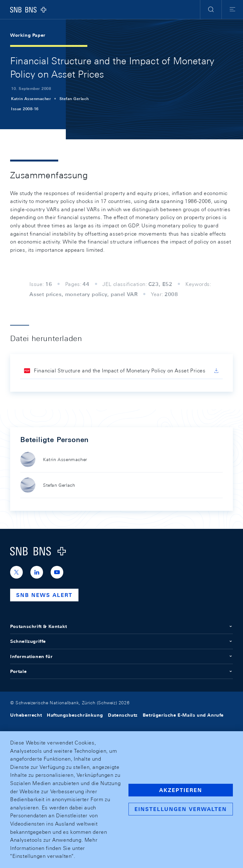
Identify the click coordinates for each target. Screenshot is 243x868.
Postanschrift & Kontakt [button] (121, 626)
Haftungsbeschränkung (75, 715)
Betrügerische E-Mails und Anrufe (183, 715)
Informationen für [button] (121, 656)
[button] (211, 10)
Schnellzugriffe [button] (121, 641)
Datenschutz (123, 715)
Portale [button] (121, 671)
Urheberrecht (26, 715)
